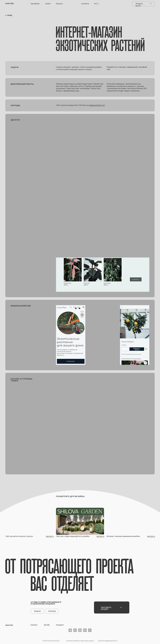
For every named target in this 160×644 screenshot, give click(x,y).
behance (34, 625)
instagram (60, 625)
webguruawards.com (97, 105)
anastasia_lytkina (10, 4)
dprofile (47, 625)
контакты (85, 4)
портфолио (35, 4)
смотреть (50, 536)
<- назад (9, 15)
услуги (48, 4)
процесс (59, 4)
